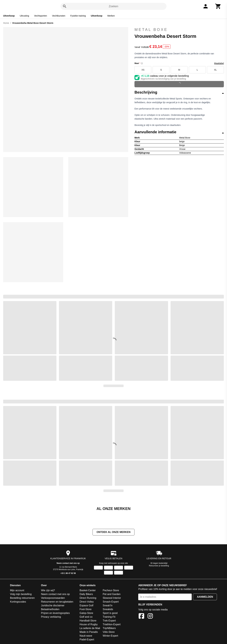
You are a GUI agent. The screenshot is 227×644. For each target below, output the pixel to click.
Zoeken (113, 6)
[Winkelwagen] (218, 6)
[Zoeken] (65, 6)
